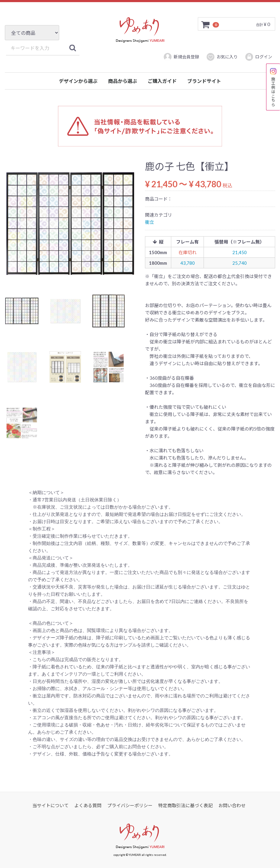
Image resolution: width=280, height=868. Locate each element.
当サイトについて (50, 805)
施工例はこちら (273, 87)
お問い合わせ (232, 805)
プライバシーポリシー (130, 805)
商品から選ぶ (123, 81)
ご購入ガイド (162, 81)
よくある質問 (88, 805)
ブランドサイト (204, 81)
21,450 (240, 252)
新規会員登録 (181, 57)
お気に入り (222, 57)
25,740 (240, 263)
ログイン (258, 57)
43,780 (188, 263)
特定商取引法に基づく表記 (185, 805)
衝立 (150, 222)
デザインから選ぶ (78, 81)
